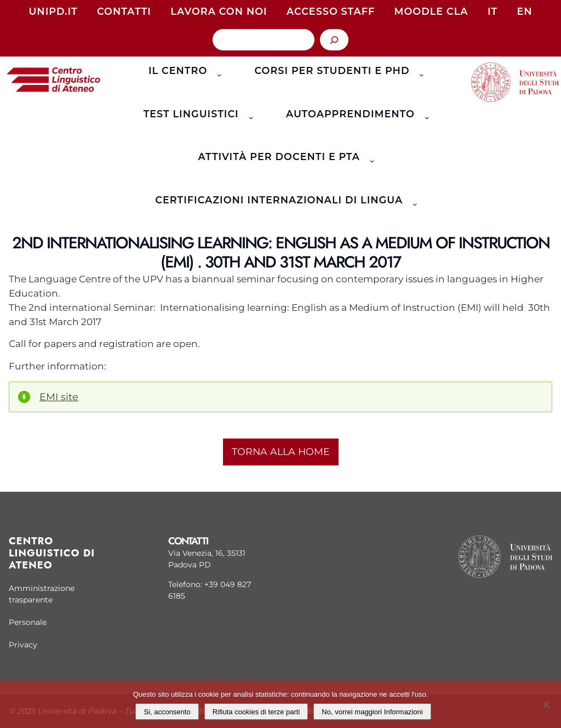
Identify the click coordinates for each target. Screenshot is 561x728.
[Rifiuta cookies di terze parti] (546, 703)
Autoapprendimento (350, 114)
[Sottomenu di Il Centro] (217, 71)
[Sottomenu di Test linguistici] (248, 114)
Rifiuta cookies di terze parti (256, 712)
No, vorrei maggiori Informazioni (372, 712)
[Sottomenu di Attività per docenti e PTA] (370, 157)
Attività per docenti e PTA (279, 157)
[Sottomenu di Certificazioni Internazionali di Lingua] (413, 200)
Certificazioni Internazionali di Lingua (279, 200)
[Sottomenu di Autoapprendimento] (424, 114)
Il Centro (178, 70)
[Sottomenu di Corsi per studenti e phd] (419, 71)
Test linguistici (191, 114)
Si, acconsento (167, 712)
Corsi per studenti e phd (332, 70)
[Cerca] (334, 39)
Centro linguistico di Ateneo (52, 553)
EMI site (59, 397)
